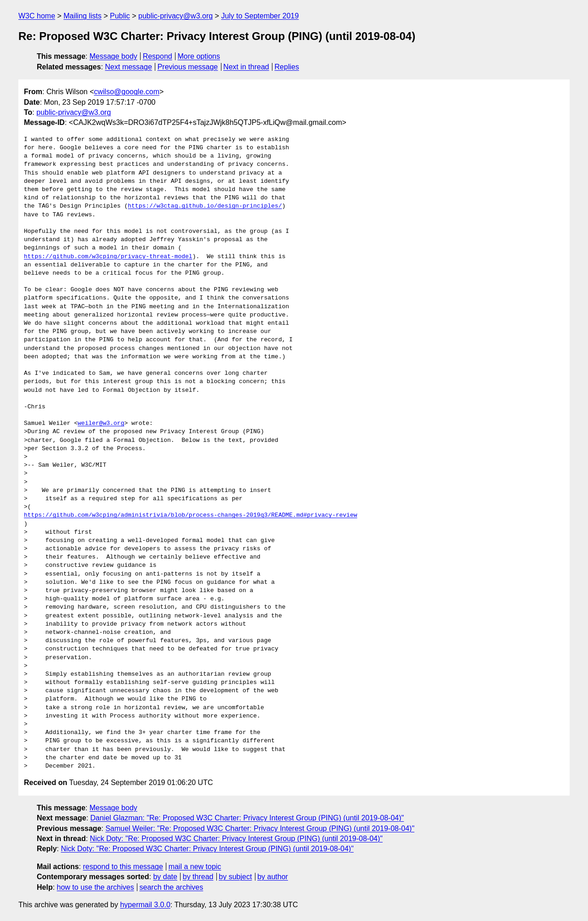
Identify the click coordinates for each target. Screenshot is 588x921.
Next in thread (246, 67)
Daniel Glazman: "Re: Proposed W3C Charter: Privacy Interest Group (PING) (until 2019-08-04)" (247, 818)
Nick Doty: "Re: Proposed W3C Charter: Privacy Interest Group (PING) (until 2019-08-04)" (236, 839)
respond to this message (123, 867)
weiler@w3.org (101, 424)
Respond (158, 56)
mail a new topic (195, 867)
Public (120, 16)
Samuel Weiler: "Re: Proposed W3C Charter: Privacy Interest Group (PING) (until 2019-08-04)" (260, 828)
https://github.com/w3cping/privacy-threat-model (108, 257)
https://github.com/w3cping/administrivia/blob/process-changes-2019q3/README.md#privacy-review (190, 515)
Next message (129, 67)
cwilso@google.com (127, 92)
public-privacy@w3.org (175, 16)
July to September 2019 (260, 16)
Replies (287, 67)
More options (199, 56)
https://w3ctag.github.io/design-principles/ (205, 206)
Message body (113, 56)
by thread (198, 877)
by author (273, 877)
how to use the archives (96, 887)
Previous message (188, 67)
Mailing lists (82, 16)
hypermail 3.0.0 (145, 905)
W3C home (37, 16)
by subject (235, 877)
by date (165, 877)
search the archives (172, 887)
